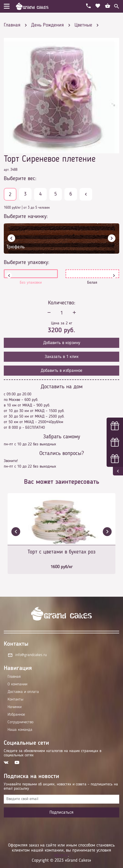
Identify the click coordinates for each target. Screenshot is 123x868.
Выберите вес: (20, 179)
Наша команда (20, 730)
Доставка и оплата (23, 692)
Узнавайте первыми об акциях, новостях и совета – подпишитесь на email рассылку (61, 787)
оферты (61, 855)
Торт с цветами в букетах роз (62, 552)
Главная (14, 677)
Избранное (16, 715)
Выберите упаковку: (27, 262)
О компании (17, 684)
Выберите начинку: (26, 216)
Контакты (15, 700)
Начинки (15, 707)
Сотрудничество (20, 722)
